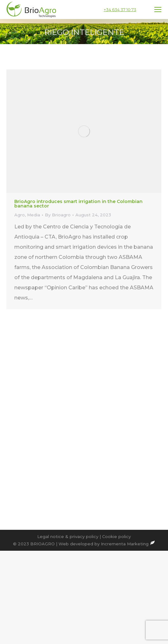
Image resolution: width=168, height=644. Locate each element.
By (58, 215)
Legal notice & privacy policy (68, 536)
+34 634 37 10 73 (120, 10)
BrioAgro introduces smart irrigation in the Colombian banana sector (78, 204)
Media (34, 215)
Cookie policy (116, 536)
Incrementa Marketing (128, 544)
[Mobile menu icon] (158, 10)
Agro (20, 215)
